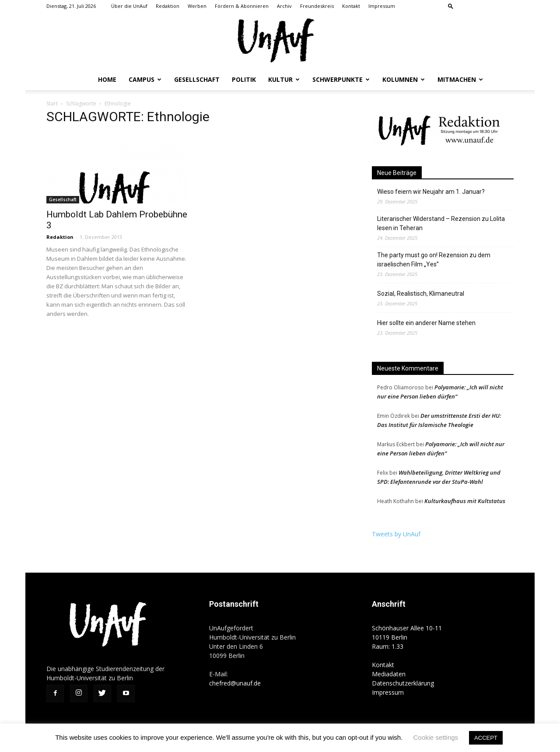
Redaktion (168, 6)
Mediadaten (389, 674)
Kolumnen (404, 79)
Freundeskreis (317, 6)
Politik (244, 79)
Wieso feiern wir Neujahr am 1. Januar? (431, 192)
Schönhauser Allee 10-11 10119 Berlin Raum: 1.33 (407, 637)
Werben (197, 6)
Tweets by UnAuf (396, 534)
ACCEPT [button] (486, 738)
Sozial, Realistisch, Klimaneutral (421, 294)
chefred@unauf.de (235, 683)
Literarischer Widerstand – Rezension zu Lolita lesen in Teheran (441, 223)
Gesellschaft (197, 79)
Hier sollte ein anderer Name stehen (426, 323)
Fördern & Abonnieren (242, 6)
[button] (451, 6)
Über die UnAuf (129, 6)
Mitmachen (460, 79)
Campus (145, 79)
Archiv (284, 6)
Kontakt (351, 6)
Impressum (382, 6)
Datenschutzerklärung (403, 683)
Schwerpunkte (341, 79)
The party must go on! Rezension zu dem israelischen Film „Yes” (434, 260)
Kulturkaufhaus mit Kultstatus (465, 501)
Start (52, 103)
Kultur (284, 79)
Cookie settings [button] (436, 737)
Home (107, 79)
